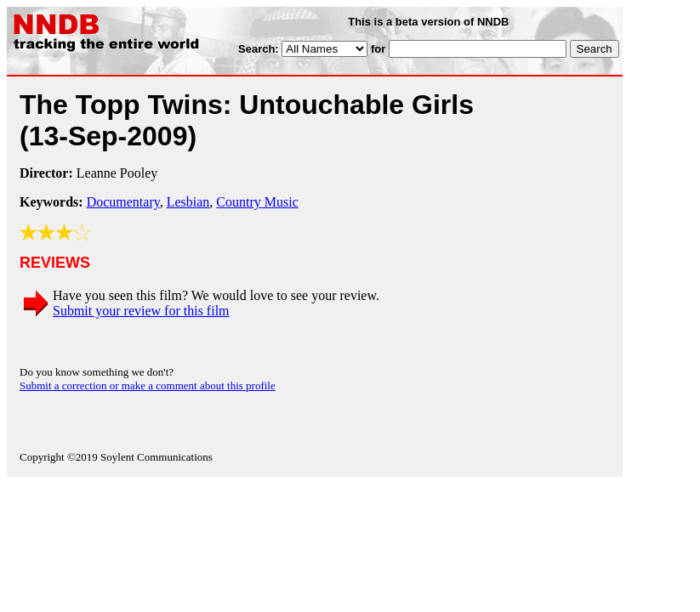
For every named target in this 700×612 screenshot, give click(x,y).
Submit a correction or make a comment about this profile (148, 385)
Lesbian (188, 202)
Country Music (257, 202)
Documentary (123, 202)
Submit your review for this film (141, 311)
